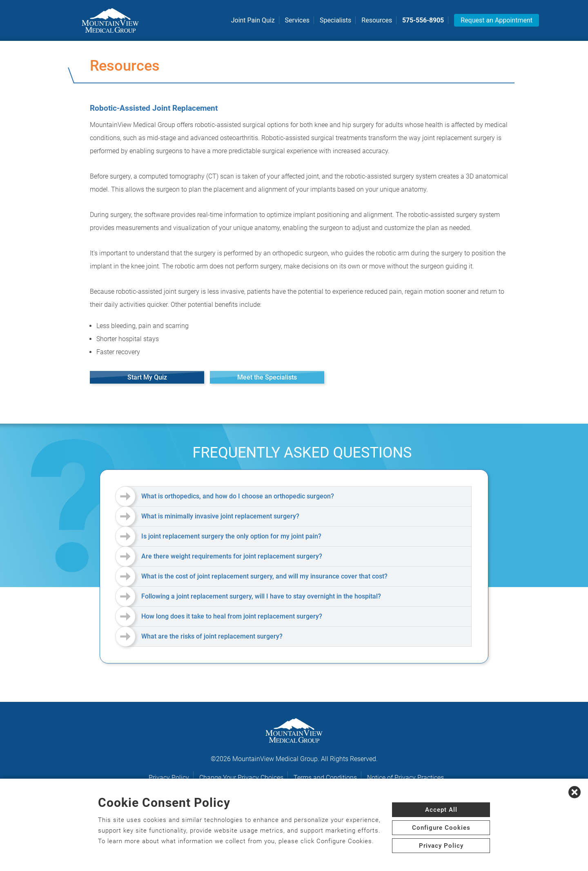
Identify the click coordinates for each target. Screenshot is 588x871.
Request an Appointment (497, 20)
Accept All (441, 810)
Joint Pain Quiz (253, 20)
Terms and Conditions (325, 778)
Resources (377, 20)
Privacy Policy (169, 778)
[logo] (110, 20)
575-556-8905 (423, 20)
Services (297, 20)
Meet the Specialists (267, 377)
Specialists (335, 20)
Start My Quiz (147, 377)
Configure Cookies (441, 828)
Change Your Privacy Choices (241, 778)
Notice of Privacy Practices (405, 778)
